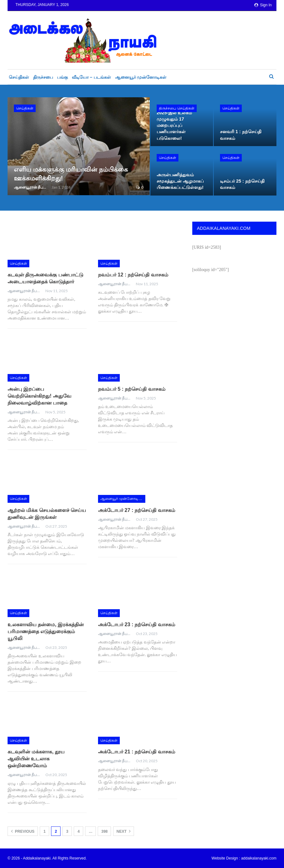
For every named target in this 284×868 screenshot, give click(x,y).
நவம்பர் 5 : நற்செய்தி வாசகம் (132, 389)
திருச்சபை (43, 77)
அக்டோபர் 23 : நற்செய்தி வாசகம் (137, 624)
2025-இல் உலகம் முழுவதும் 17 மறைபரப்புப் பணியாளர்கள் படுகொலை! (174, 125)
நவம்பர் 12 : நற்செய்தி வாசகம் (133, 275)
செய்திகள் (19, 77)
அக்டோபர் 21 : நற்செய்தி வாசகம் (137, 752)
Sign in (263, 5)
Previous (23, 831)
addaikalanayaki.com (259, 858)
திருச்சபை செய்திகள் (177, 108)
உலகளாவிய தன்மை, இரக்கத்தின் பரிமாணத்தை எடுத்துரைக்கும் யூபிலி (46, 631)
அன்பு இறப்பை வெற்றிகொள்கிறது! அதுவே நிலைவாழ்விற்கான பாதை (39, 396)
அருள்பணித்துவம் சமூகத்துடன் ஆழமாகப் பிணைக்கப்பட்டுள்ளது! (180, 181)
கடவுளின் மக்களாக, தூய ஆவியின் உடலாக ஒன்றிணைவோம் (36, 759)
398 (104, 831)
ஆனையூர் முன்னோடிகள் (141, 77)
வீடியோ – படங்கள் (91, 77)
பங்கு (62, 77)
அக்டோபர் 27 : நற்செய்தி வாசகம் (137, 510)
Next (124, 831)
